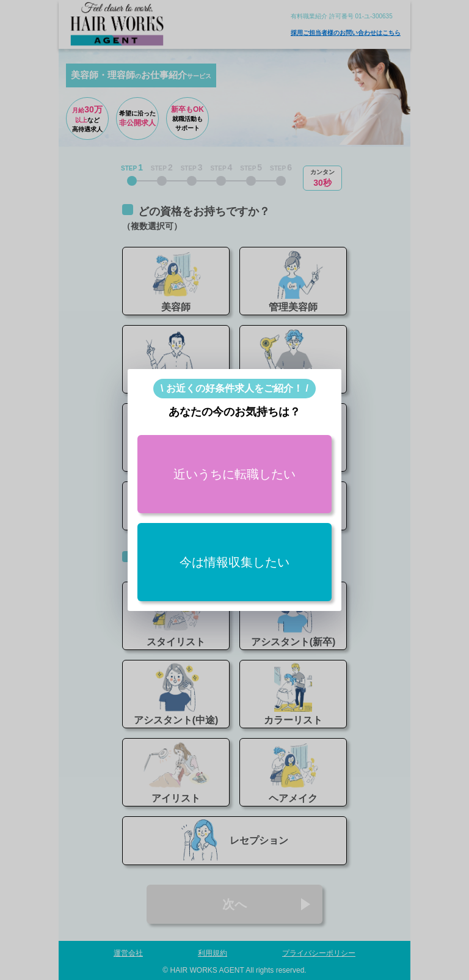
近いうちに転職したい (234, 474)
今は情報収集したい (234, 562)
